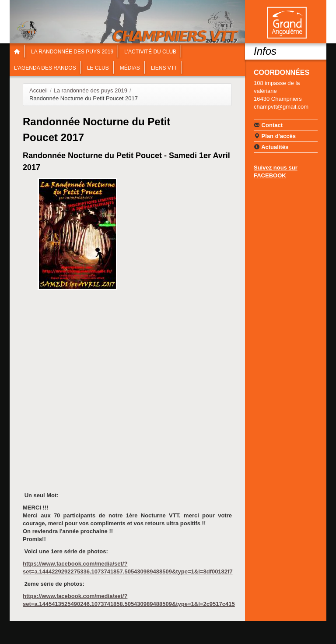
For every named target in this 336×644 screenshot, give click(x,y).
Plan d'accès (275, 136)
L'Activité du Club (150, 52)
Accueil (38, 90)
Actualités (271, 147)
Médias (130, 68)
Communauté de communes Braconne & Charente (287, 23)
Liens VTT (164, 68)
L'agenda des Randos (45, 68)
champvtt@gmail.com (281, 107)
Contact (268, 125)
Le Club (98, 68)
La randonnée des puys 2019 (72, 52)
